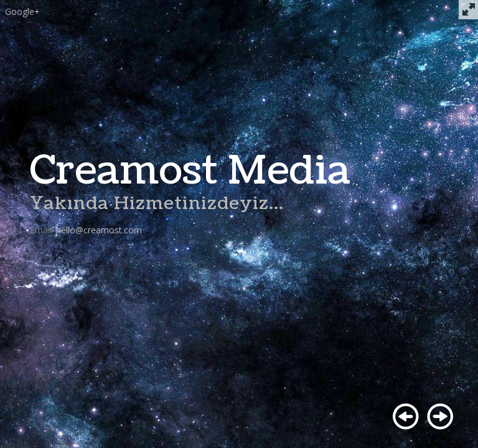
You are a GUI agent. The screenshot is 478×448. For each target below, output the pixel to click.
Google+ (22, 12)
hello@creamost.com (99, 230)
